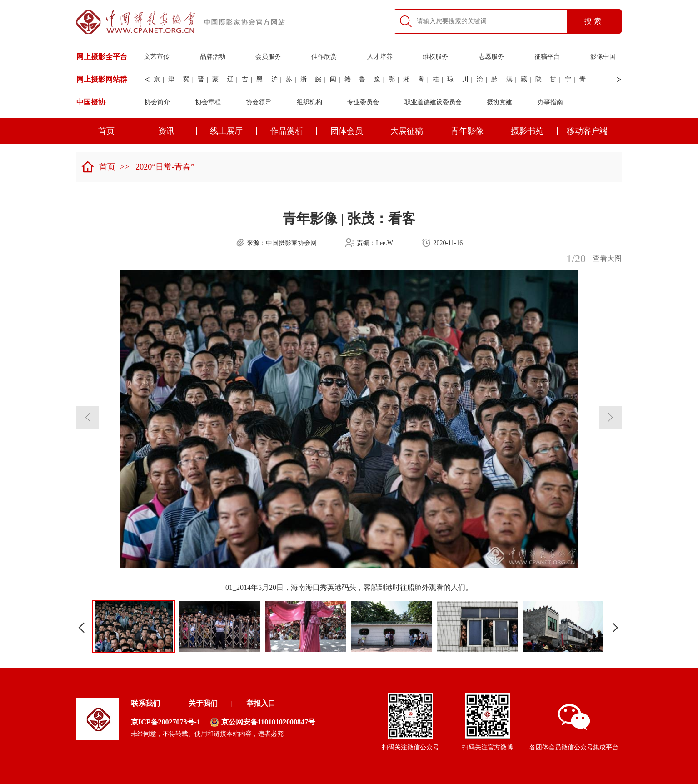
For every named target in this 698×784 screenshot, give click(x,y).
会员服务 (268, 57)
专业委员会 (363, 102)
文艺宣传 (157, 57)
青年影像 (474, 131)
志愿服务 (491, 57)
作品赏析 (294, 131)
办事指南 (550, 102)
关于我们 (203, 703)
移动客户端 (587, 131)
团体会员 (354, 131)
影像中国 (603, 57)
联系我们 (145, 703)
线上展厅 (233, 131)
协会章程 (208, 102)
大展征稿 (414, 131)
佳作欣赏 (324, 57)
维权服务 (435, 57)
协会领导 (259, 102)
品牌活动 (213, 57)
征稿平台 (547, 57)
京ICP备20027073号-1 (166, 722)
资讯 (177, 131)
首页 (117, 131)
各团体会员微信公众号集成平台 (574, 727)
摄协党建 (499, 102)
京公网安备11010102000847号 (263, 722)
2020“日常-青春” (165, 167)
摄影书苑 (534, 131)
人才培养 (380, 57)
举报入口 (261, 703)
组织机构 (309, 102)
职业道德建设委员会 (433, 102)
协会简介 (157, 102)
